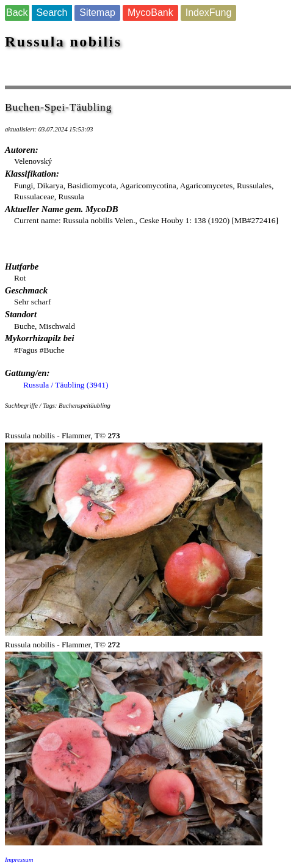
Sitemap (97, 13)
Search (52, 13)
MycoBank (150, 13)
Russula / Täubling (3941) (66, 385)
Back (17, 13)
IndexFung (209, 13)
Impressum (19, 860)
